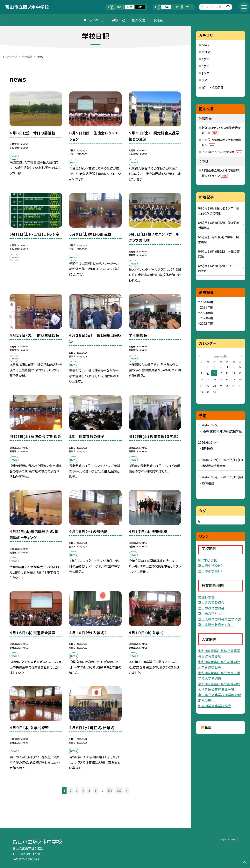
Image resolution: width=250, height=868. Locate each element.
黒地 (140, 7)
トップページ (96, 20)
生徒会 (206, 52)
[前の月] (199, 356)
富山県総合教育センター (216, 625)
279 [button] (110, 790)
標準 (166, 7)
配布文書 (139, 20)
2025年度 (207, 307)
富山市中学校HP (210, 565)
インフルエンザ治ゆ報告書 (222, 152)
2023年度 (207, 318)
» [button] (127, 790)
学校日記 (118, 20)
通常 (119, 7)
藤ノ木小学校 (208, 560)
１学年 (206, 59)
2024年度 (207, 313)
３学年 (206, 73)
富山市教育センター (212, 614)
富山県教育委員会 (211, 603)
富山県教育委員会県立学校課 (220, 619)
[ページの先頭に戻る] (245, 863)
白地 (130, 7)
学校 (204, 80)
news (205, 45)
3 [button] (77, 790)
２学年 (206, 66)
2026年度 (207, 302)
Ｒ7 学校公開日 (212, 87)
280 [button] (119, 790)
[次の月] (242, 356)
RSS (208, 728)
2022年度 (207, 323)
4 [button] (83, 790)
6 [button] (96, 790)
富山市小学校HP (210, 571)
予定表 (158, 20)
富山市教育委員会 (211, 608)
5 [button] (89, 790)
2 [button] (71, 790)
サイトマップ (230, 840)
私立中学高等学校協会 (215, 706)
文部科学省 (206, 597)
